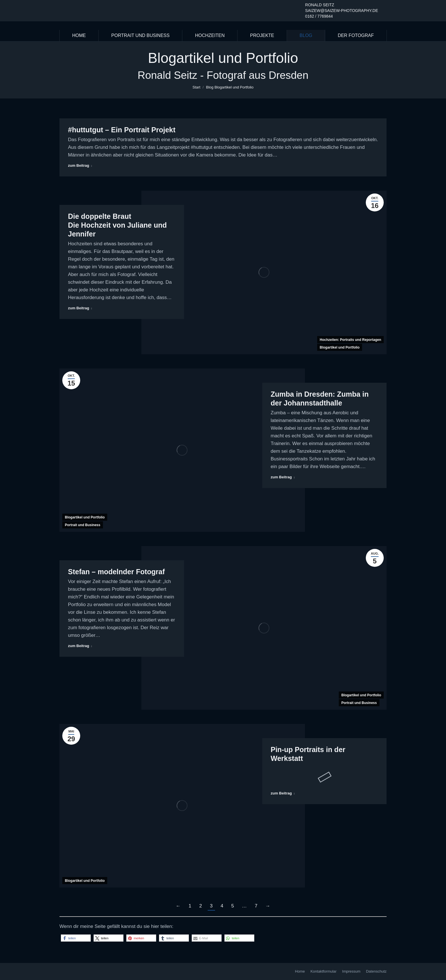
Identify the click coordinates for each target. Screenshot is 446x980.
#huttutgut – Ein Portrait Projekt (122, 130)
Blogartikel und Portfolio (340, 347)
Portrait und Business (83, 525)
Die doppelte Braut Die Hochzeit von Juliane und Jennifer (117, 225)
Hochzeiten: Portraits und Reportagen (350, 340)
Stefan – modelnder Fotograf (116, 572)
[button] (76, 938)
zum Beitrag (80, 165)
